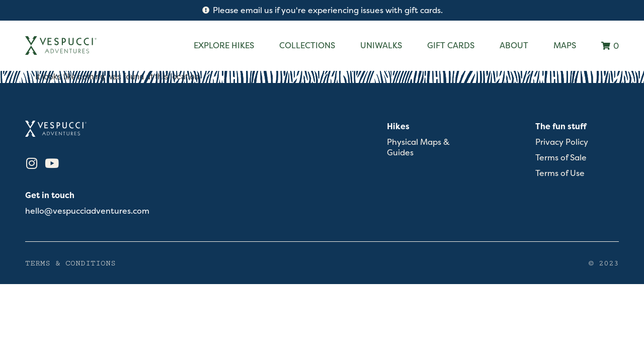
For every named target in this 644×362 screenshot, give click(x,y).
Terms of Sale (561, 158)
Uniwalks (381, 45)
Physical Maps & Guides (418, 147)
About (514, 45)
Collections (307, 45)
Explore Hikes (224, 45)
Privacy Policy (562, 142)
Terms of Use (560, 173)
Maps (565, 45)
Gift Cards (451, 45)
